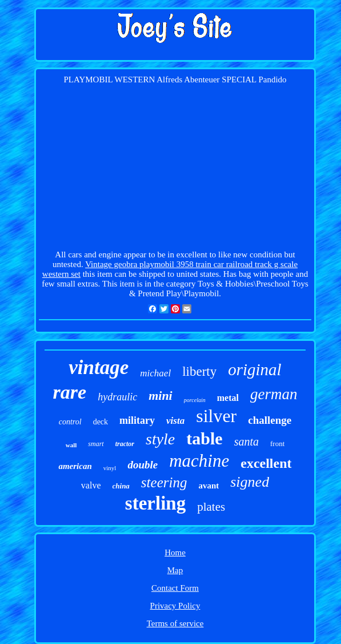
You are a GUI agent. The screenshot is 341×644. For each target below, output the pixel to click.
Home (175, 552)
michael (155, 373)
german (274, 394)
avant (208, 486)
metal (228, 398)
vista (175, 421)
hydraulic (117, 397)
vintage (99, 367)
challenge (270, 420)
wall (71, 445)
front (277, 444)
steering (164, 482)
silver (216, 416)
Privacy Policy (175, 606)
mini (161, 395)
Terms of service (175, 623)
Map (175, 570)
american (75, 466)
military (137, 420)
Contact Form (175, 588)
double (143, 465)
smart (96, 444)
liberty (199, 371)
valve (91, 485)
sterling (155, 503)
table (204, 438)
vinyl (110, 468)
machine (199, 461)
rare (70, 392)
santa (246, 442)
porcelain (195, 400)
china (121, 486)
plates (211, 507)
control (70, 422)
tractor (125, 444)
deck (101, 422)
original (254, 369)
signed (250, 482)
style (160, 439)
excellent (266, 463)
